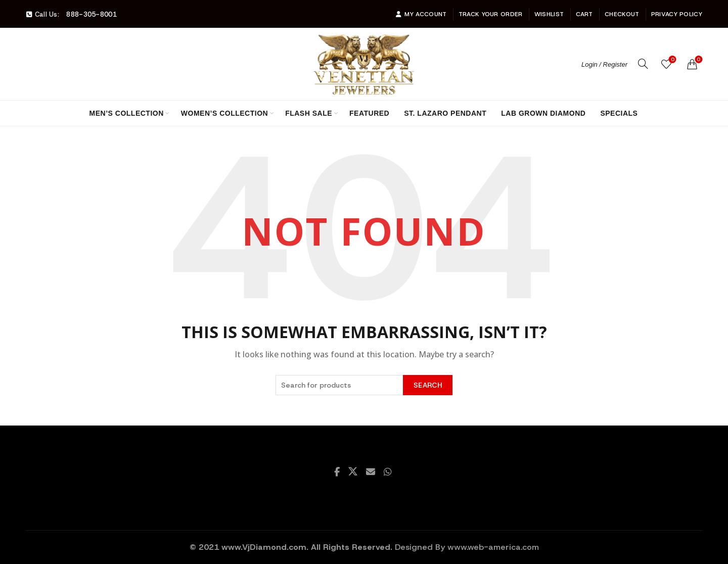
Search (428, 385)
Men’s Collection (127, 113)
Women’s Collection (224, 113)
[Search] (643, 64)
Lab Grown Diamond (543, 113)
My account (421, 14)
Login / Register (604, 64)
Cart (584, 14)
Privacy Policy (677, 14)
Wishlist (549, 14)
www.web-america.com (493, 547)
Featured (369, 113)
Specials (619, 113)
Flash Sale (309, 113)
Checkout (622, 14)
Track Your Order (491, 14)
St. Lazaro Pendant (445, 113)
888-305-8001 (92, 14)
